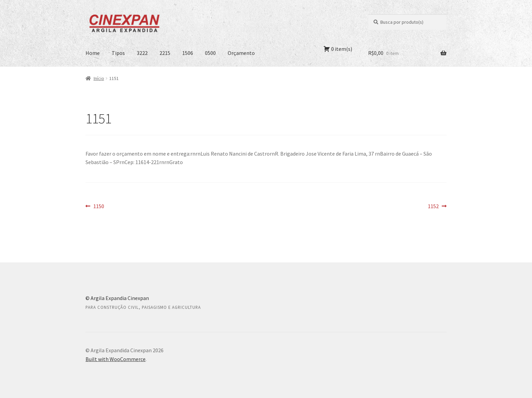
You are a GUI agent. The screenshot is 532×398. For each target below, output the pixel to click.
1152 (437, 206)
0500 (210, 53)
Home (93, 53)
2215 (165, 53)
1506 (188, 53)
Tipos (118, 53)
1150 (99, 206)
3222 (142, 53)
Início (99, 78)
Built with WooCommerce (116, 359)
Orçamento (241, 53)
